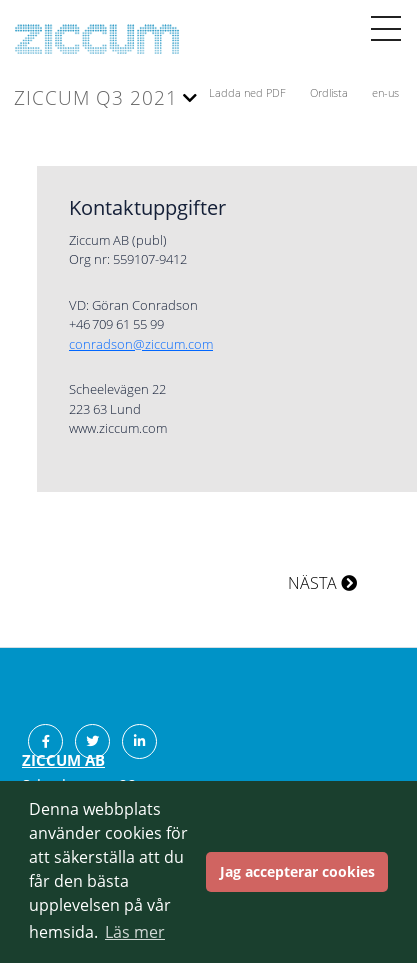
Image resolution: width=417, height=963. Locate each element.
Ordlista (330, 92)
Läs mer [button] (135, 932)
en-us (385, 92)
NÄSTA (322, 583)
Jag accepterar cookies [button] (297, 871)
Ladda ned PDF (249, 92)
